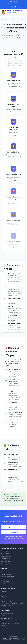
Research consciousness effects (9, 628)
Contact (3, 616)
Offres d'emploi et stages (7, 613)
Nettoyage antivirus (6, 581)
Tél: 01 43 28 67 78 (6, 562)
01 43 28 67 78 (14, 1)
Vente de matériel (5, 579)
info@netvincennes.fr (13, 4)
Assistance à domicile (6, 574)
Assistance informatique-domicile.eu (10, 621)
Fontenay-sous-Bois (6, 594)
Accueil (3, 20)
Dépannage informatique (7, 572)
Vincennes (4, 592)
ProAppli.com (4, 626)
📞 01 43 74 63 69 (14, 527)
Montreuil (3, 599)
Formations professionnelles (8, 577)
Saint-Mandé (4, 596)
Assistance (9, 20)
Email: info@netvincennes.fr (8, 564)
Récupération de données (7, 584)
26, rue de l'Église (5, 554)
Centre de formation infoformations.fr (10, 623)
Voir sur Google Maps (14, 642)
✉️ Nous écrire (13, 532)
